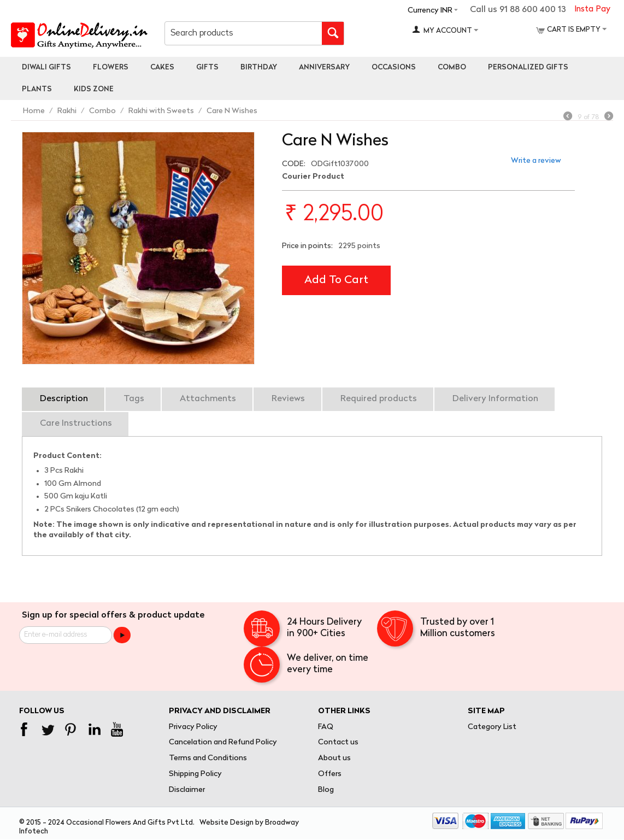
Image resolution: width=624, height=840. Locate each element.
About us (334, 758)
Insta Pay (592, 10)
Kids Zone (94, 89)
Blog (326, 790)
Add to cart (336, 280)
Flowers (111, 67)
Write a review (536, 161)
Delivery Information (495, 399)
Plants (37, 89)
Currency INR (430, 11)
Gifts (207, 67)
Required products (379, 399)
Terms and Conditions (208, 758)
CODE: (294, 164)
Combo (452, 67)
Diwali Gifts (46, 67)
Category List (492, 727)
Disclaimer (187, 790)
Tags (134, 399)
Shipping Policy (195, 774)
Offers (330, 774)
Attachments (208, 399)
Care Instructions (76, 424)
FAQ (326, 727)
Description (64, 399)
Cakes (162, 67)
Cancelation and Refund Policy (223, 742)
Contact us (338, 742)
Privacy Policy (193, 727)
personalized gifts (528, 67)
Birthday (259, 67)
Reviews (288, 399)
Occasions (394, 67)
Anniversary (324, 67)
